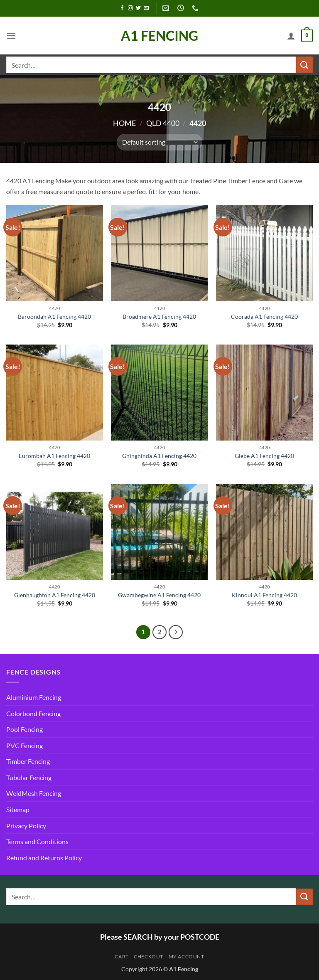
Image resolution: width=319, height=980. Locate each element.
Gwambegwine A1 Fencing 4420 (159, 595)
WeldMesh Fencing (34, 793)
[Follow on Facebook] (122, 8)
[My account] (291, 36)
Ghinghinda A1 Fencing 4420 (159, 456)
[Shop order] (159, 142)
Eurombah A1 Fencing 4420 (54, 456)
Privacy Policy (26, 826)
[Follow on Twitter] (138, 8)
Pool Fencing (25, 729)
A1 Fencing (159, 36)
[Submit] (304, 65)
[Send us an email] (146, 8)
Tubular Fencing (29, 777)
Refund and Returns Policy (44, 858)
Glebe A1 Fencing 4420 (264, 456)
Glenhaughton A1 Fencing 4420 (55, 595)
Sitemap (18, 809)
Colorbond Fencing (33, 713)
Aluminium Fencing (34, 697)
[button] (11, 36)
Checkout (148, 957)
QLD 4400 (163, 123)
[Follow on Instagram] (130, 8)
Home (124, 123)
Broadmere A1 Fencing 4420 (159, 316)
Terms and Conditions (37, 841)
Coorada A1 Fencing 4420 (264, 316)
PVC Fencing (25, 745)
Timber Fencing (28, 761)
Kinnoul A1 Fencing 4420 (264, 595)
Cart (121, 957)
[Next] (176, 632)
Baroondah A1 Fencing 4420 (54, 316)
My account (186, 957)
